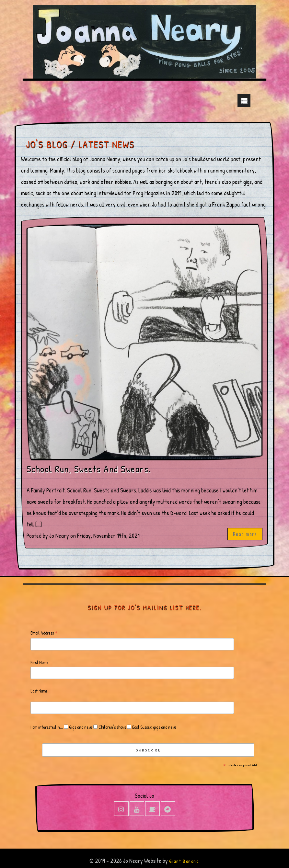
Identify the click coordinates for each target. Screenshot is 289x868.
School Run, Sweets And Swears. (89, 469)
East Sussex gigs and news (154, 727)
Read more (245, 534)
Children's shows (112, 727)
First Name (39, 662)
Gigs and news (80, 727)
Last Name (39, 691)
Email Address (44, 633)
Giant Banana (184, 861)
